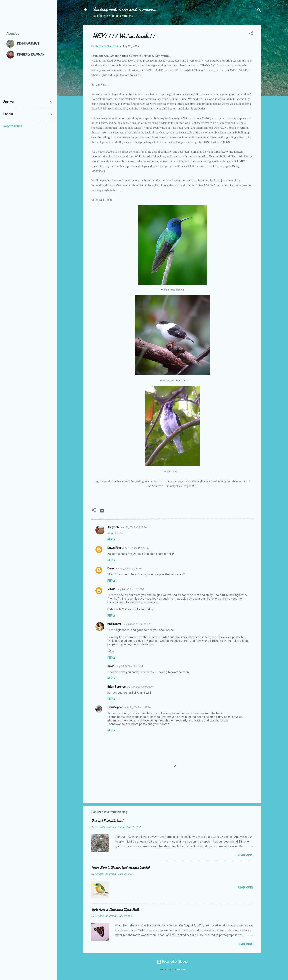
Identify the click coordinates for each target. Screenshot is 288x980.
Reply (111, 539)
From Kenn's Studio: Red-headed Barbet (120, 868)
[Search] (259, 11)
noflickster (114, 624)
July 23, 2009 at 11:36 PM (137, 624)
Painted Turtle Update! (107, 821)
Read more (245, 855)
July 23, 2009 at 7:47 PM (136, 548)
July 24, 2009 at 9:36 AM (141, 687)
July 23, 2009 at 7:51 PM (129, 569)
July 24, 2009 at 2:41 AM (129, 666)
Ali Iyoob (113, 527)
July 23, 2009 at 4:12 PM (134, 527)
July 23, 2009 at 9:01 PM (130, 589)
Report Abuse (13, 126)
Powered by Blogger (172, 962)
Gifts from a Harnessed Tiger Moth (115, 910)
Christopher (115, 707)
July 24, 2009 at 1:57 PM (138, 707)
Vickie (111, 589)
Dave (111, 568)
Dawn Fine (114, 548)
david (111, 666)
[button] (251, 34)
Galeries (181, 970)
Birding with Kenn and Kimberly (124, 9)
